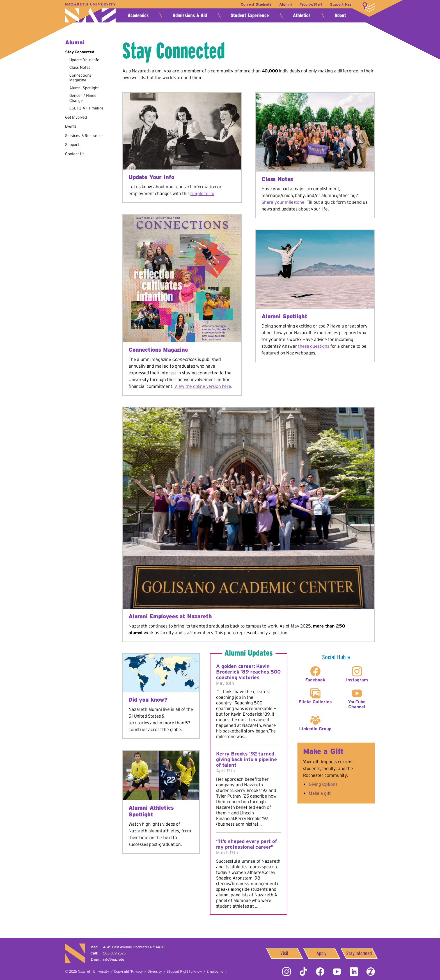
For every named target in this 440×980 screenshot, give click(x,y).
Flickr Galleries (315, 702)
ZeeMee (371, 972)
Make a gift (320, 793)
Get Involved (76, 117)
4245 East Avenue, (134, 947)
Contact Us (75, 154)
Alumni (285, 4)
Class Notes (80, 67)
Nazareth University (90, 13)
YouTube (337, 972)
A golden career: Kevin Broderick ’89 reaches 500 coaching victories (248, 672)
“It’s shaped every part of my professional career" (247, 844)
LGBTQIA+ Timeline (86, 108)
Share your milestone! (284, 202)
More (369, 7)
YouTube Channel (357, 704)
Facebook (315, 680)
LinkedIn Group (315, 729)
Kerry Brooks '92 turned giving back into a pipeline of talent (247, 759)
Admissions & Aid (190, 15)
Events (71, 126)
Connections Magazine (80, 78)
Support (72, 145)
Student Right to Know (184, 971)
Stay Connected (80, 52)
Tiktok (303, 972)
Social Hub (334, 657)
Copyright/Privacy (128, 971)
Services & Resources (84, 136)
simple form (202, 193)
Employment (216, 971)
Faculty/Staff (310, 4)
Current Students (255, 4)
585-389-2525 (114, 953)
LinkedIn (354, 972)
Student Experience (250, 15)
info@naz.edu (114, 959)
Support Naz (341, 4)
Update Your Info (84, 60)
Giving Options (323, 784)
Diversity (155, 971)
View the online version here (203, 386)
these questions (314, 346)
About (340, 15)
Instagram (357, 680)
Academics (138, 15)
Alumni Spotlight (84, 88)
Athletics (302, 15)
